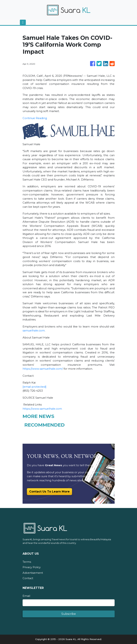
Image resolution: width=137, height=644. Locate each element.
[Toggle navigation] (23, 22)
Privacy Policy (32, 567)
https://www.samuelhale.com (43, 409)
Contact (28, 578)
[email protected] (35, 387)
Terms (27, 562)
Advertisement (33, 573)
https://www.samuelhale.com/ (43, 369)
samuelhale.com (34, 330)
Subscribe (69, 614)
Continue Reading (35, 118)
